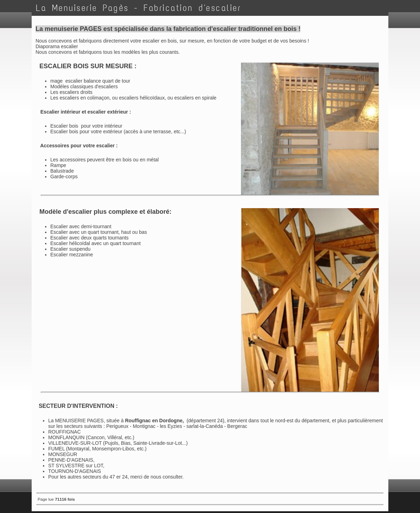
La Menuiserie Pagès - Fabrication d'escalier (138, 8)
